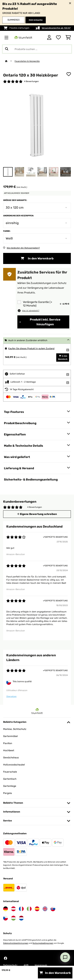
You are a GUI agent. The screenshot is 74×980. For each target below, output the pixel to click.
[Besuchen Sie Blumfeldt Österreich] (13, 909)
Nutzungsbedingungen (43, 943)
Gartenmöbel (10, 736)
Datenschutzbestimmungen (16, 943)
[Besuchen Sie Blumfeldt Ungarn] (13, 918)
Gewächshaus (11, 758)
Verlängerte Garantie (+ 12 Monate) (38, 304)
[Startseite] (10, 61)
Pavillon (8, 743)
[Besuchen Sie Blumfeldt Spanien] (37, 909)
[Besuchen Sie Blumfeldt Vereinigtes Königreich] (45, 909)
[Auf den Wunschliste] (69, 74)
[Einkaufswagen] (68, 38)
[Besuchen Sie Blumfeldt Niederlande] (21, 918)
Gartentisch (10, 779)
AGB (26, 965)
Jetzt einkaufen (36, 20)
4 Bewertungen (31, 81)
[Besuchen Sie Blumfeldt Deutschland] (6, 909)
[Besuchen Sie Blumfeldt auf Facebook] (6, 958)
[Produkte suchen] (37, 49)
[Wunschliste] (58, 38)
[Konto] (49, 38)
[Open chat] (65, 957)
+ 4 (66, 172)
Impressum (41, 965)
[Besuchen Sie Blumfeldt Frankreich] (21, 909)
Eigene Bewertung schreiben (37, 514)
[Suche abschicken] (7, 49)
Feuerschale (10, 772)
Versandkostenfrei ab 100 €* (56, 28)
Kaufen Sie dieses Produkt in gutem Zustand (31, 349)
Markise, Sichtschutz (15, 729)
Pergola (7, 793)
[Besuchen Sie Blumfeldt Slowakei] (53, 909)
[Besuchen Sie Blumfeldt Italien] (29, 909)
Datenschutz (10, 965)
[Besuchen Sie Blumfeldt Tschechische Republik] (6, 918)
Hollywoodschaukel (14, 765)
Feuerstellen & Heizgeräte (27, 61)
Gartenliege (10, 786)
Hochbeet (9, 750)
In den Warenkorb (37, 258)
